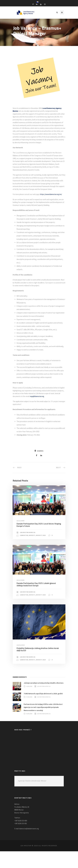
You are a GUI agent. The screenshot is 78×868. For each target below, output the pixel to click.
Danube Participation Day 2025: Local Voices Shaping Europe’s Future (38, 541)
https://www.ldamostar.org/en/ (53, 197)
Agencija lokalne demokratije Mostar (32, 797)
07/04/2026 (30, 716)
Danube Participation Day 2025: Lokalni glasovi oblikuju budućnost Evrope (36, 601)
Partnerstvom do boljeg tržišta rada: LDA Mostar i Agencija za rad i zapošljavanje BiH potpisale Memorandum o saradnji (44, 724)
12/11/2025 (21, 537)
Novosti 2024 (42, 676)
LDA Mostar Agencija (28, 549)
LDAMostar (24, 552)
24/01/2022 (20, 39)
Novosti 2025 (42, 552)
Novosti (33, 552)
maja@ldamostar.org (57, 413)
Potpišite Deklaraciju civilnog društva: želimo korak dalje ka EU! (37, 666)
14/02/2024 (21, 661)
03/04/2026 (30, 730)
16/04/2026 (30, 706)
